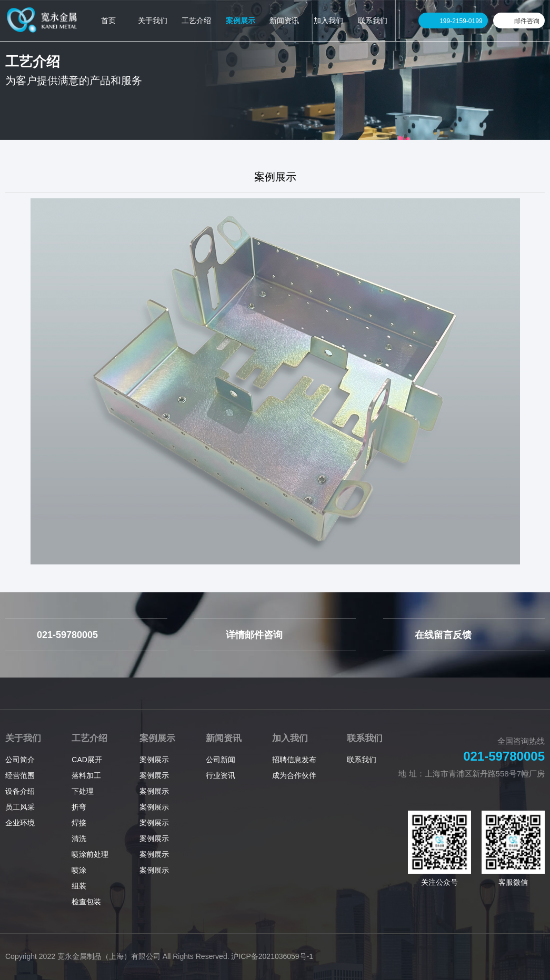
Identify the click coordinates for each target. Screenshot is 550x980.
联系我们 (365, 738)
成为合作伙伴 (294, 775)
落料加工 (86, 775)
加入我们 (290, 738)
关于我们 (23, 738)
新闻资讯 (224, 738)
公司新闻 (221, 760)
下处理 (83, 791)
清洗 (79, 838)
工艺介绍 (89, 738)
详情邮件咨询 (254, 635)
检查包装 (86, 902)
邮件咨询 (527, 21)
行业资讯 (221, 775)
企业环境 (20, 823)
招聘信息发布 (294, 760)
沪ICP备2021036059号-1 (272, 956)
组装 (79, 886)
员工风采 (20, 807)
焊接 (79, 823)
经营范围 (20, 775)
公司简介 (20, 760)
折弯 (79, 807)
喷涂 (79, 870)
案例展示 (157, 738)
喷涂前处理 (90, 854)
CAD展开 (87, 760)
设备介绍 (20, 791)
